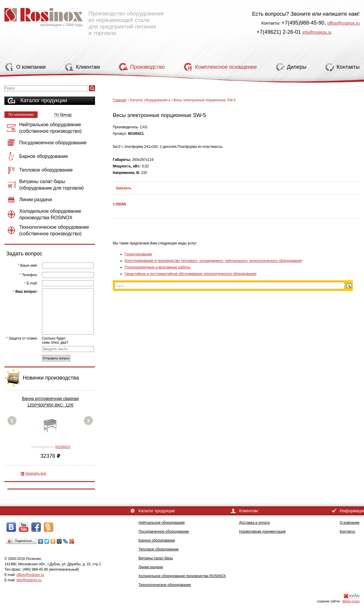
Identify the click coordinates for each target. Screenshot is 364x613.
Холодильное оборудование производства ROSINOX (182, 576)
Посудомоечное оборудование (164, 532)
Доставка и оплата (255, 523)
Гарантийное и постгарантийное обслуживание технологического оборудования (190, 274)
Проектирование (138, 254)
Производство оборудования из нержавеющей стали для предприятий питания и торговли (84, 19)
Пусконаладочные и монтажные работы (157, 267)
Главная (120, 100)
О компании (349, 523)
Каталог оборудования (149, 100)
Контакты (347, 532)
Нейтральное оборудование (162, 523)
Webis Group (351, 601)
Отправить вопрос (56, 358)
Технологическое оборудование (165, 585)
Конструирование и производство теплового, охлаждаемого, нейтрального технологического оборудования (213, 261)
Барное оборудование (157, 540)
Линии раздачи (151, 567)
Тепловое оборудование (159, 549)
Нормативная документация (262, 532)
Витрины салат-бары (156, 558)
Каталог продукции (44, 100)
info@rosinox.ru (317, 32)
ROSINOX (63, 447)
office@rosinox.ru (343, 23)
